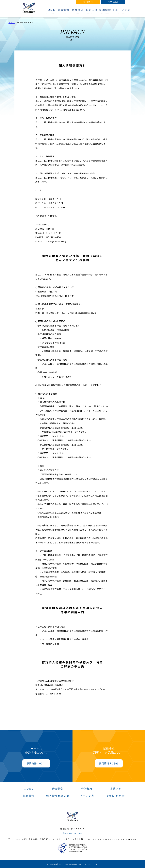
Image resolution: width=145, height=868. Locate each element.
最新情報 (64, 11)
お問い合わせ (116, 796)
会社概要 (78, 11)
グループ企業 (121, 11)
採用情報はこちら (109, 763)
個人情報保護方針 (58, 796)
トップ (12, 23)
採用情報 (105, 11)
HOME (50, 11)
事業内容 (91, 11)
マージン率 (87, 796)
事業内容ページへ (36, 763)
